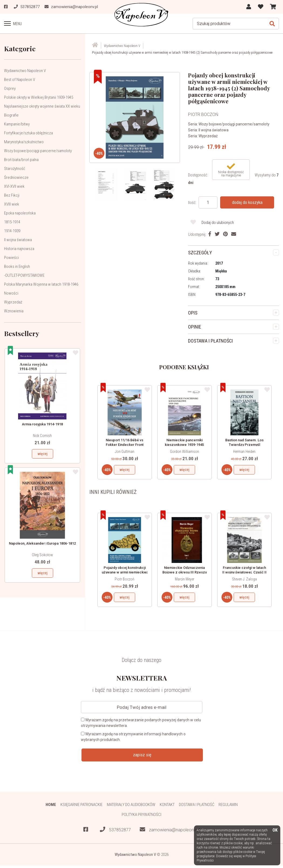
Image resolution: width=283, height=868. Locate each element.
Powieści (11, 258)
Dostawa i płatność (197, 805)
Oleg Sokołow (42, 555)
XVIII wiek (12, 204)
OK (275, 830)
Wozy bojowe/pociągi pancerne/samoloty (38, 151)
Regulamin (228, 805)
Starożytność (15, 169)
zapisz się (142, 755)
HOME (51, 805)
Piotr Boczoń (125, 579)
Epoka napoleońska (20, 213)
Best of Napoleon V (20, 80)
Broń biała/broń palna (21, 160)
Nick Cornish (42, 436)
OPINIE (195, 327)
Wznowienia (14, 311)
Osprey (10, 88)
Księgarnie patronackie (81, 805)
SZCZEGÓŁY (200, 253)
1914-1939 (12, 231)
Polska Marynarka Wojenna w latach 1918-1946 (41, 284)
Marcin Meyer (185, 579)
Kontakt (167, 805)
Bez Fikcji (12, 195)
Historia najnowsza (19, 249)
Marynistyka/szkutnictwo (24, 142)
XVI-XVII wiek (14, 186)
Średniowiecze (16, 177)
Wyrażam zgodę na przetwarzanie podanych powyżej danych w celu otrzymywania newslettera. (141, 723)
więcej (42, 454)
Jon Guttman (125, 452)
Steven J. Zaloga (244, 579)
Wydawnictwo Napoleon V (25, 71)
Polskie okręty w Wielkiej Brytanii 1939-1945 (39, 97)
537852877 (115, 830)
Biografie (11, 115)
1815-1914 (12, 222)
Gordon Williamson (185, 452)
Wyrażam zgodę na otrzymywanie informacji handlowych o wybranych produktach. (133, 737)
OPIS (193, 313)
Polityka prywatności (141, 815)
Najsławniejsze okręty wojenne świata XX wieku (42, 106)
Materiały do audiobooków (131, 805)
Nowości (11, 293)
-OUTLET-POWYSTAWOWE (24, 275)
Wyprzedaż (13, 302)
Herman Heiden (244, 452)
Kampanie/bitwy (17, 124)
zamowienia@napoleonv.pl (170, 830)
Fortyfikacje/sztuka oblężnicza (28, 133)
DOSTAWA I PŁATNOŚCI (210, 341)
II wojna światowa (18, 240)
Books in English (17, 266)
